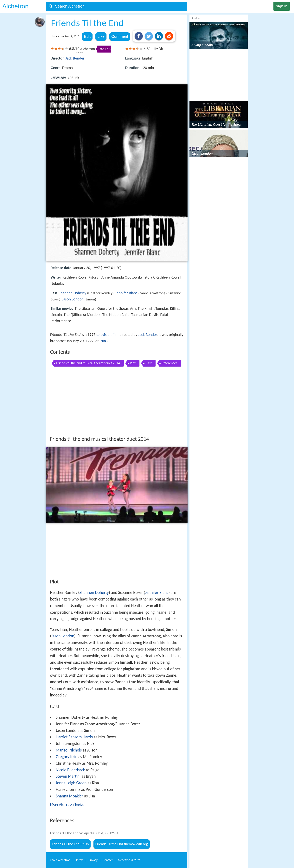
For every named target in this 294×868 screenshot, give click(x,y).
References (169, 363)
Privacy (93, 860)
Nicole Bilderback (70, 770)
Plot (133, 363)
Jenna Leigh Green (71, 783)
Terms (79, 860)
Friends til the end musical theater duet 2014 (88, 363)
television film (108, 335)
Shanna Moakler (69, 796)
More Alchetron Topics (67, 804)
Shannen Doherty (73, 293)
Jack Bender (75, 58)
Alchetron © (129, 860)
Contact (108, 860)
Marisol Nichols (69, 750)
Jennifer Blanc (126, 293)
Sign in (282, 6)
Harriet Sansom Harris (74, 737)
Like (101, 36)
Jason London (73, 299)
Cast (149, 363)
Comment (120, 36)
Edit (87, 36)
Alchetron (15, 6)
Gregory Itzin (67, 757)
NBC (104, 341)
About (60, 860)
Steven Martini (68, 776)
